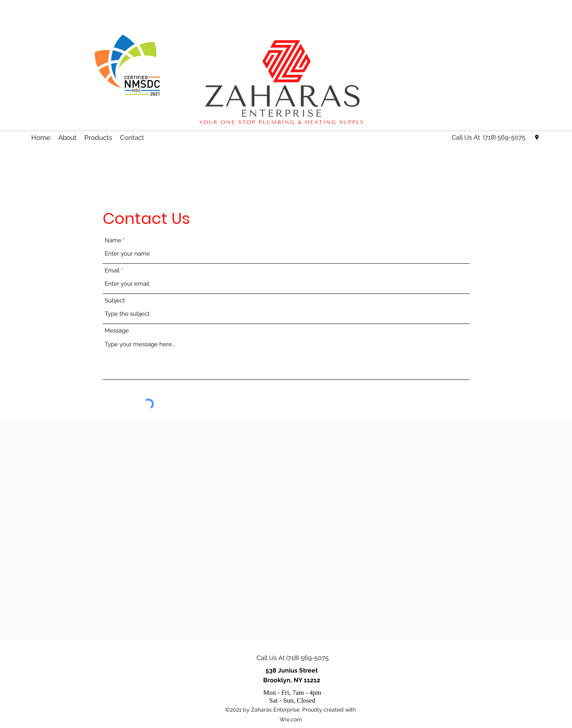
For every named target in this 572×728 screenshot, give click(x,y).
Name (113, 241)
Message (117, 331)
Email (112, 271)
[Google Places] (537, 138)
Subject (115, 301)
